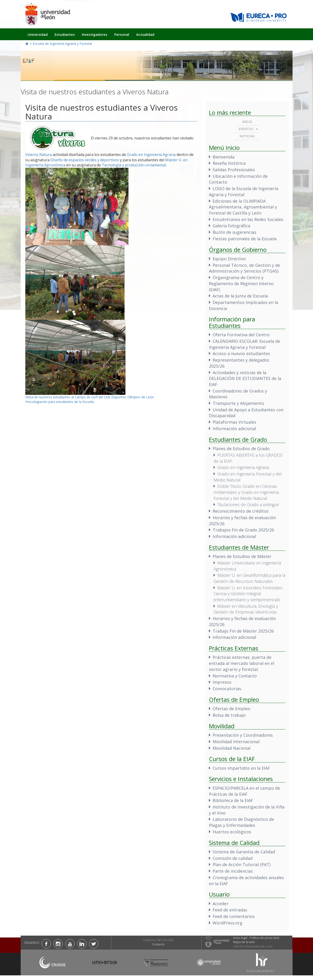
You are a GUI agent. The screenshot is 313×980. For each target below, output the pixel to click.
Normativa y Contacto (235, 676)
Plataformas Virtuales (234, 422)
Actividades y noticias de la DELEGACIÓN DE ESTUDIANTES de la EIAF (245, 378)
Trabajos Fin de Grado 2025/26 (243, 530)
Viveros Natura (39, 155)
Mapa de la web (244, 942)
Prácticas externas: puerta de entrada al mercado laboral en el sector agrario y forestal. (242, 663)
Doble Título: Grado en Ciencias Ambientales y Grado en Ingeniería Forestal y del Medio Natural (246, 492)
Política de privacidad (264, 938)
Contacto (158, 944)
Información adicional (234, 429)
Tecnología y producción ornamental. (134, 165)
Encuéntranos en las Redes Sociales (248, 219)
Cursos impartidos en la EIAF (241, 768)
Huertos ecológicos (232, 832)
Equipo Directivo (229, 259)
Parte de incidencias (233, 871)
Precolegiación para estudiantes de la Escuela (60, 402)
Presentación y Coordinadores (243, 735)
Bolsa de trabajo (229, 715)
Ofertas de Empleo (231, 709)
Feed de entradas (230, 910)
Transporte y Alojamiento (238, 403)
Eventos (246, 129)
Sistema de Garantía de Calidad (244, 852)
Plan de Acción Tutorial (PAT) (242, 865)
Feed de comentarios (234, 916)
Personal (122, 34)
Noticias (247, 136)
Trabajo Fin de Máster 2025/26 (243, 631)
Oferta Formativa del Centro (241, 335)
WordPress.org (227, 923)
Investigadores (95, 34)
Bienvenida (224, 157)
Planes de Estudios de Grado (241, 449)
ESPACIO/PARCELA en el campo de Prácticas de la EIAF (244, 791)
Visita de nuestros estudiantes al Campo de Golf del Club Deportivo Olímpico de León (90, 397)
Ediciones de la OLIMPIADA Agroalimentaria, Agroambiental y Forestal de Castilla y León (243, 207)
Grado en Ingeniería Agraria (151, 155)
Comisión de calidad (233, 858)
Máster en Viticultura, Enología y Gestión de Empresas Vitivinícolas (246, 609)
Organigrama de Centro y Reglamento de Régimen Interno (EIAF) (241, 283)
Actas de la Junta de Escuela (240, 296)
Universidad (38, 34)
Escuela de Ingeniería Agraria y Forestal (62, 44)
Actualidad (145, 34)
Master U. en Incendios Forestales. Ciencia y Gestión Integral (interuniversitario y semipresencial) (248, 594)
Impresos (222, 682)
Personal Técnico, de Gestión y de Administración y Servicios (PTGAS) (244, 268)
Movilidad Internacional (236, 742)
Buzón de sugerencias (234, 232)
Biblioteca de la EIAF (233, 800)
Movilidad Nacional (232, 748)
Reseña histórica (229, 163)
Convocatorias (227, 689)
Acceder (221, 904)
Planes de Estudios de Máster (242, 556)
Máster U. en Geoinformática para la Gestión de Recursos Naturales (249, 578)
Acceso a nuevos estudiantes (241, 353)
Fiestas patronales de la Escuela (245, 239)
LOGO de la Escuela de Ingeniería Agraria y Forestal (244, 191)
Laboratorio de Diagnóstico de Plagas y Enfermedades (241, 822)
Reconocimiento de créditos (241, 511)
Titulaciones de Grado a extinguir (248, 505)
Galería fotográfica (231, 226)
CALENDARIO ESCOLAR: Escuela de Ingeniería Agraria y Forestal (245, 344)
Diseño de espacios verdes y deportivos (85, 160)
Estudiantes (65, 34)
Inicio (247, 122)
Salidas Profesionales (234, 170)
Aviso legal (240, 938)
